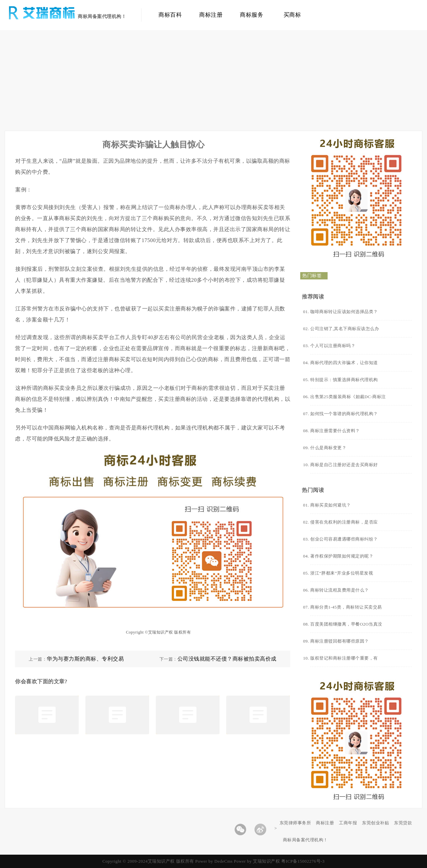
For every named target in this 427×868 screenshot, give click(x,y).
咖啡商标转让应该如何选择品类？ (344, 312)
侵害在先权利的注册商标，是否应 (344, 522)
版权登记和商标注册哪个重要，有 (344, 658)
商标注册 (211, 15)
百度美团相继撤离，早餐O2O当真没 (346, 624)
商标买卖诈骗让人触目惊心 (153, 145)
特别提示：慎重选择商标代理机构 (344, 380)
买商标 (292, 15)
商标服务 (252, 15)
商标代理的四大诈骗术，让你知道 (344, 363)
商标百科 (170, 15)
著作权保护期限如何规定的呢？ (342, 556)
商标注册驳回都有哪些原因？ (340, 641)
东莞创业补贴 (375, 823)
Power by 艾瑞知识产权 (257, 861)
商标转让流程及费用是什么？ (340, 590)
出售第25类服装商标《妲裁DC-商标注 (348, 397)
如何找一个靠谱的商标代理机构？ (344, 414)
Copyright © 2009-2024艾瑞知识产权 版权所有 (149, 861)
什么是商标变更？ (328, 448)
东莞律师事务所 (295, 823)
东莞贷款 (403, 823)
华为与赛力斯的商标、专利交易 (85, 659)
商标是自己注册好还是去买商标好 (344, 465)
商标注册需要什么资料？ (335, 431)
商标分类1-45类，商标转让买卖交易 (346, 607)
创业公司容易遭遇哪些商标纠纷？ (344, 539)
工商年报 (348, 823)
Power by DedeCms (214, 861)
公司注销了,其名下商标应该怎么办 (345, 329)
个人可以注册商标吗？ (333, 346)
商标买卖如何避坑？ (331, 505)
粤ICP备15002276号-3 (303, 861)
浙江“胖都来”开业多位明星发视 (342, 573)
